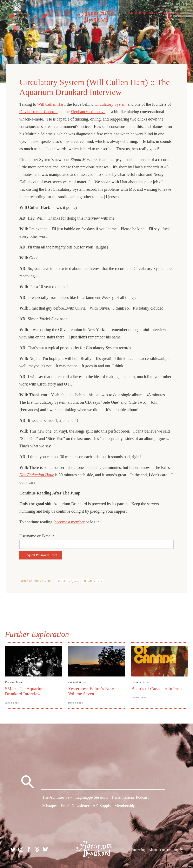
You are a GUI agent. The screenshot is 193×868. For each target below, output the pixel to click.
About (152, 14)
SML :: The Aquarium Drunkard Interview (26, 690)
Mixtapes (50, 806)
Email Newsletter (75, 806)
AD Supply (102, 806)
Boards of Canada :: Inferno (156, 687)
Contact (164, 14)
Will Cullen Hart (51, 103)
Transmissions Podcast (130, 798)
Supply (177, 14)
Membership (136, 14)
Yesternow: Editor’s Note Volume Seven (92, 690)
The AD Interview (94, 580)
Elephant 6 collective (88, 110)
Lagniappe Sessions (92, 798)
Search (180, 21)
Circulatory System (111, 103)
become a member (70, 521)
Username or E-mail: (37, 535)
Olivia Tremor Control (39, 110)
